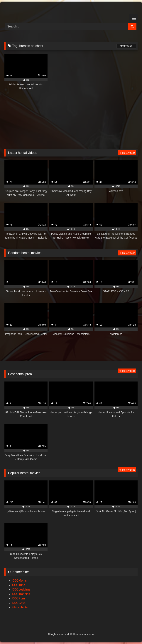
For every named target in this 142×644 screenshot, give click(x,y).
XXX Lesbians (21, 590)
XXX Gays (19, 603)
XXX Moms (19, 581)
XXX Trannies (21, 594)
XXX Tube (18, 585)
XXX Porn (18, 598)
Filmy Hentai (20, 607)
